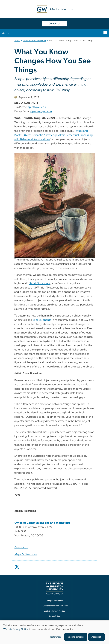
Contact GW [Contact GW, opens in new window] (54, 616)
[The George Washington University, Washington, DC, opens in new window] (55, 588)
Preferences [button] (56, 637)
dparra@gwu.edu (41, 111)
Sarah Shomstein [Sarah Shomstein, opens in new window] (40, 283)
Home (17, 41)
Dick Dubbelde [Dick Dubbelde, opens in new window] (42, 320)
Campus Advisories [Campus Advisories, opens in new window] (54, 601)
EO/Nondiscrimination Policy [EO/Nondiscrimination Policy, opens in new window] (55, 606)
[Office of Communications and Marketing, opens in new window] (42, 523)
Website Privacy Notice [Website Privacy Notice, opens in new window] (54, 611)
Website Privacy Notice (16, 629)
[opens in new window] (17, 569)
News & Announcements (35, 41)
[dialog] (54, 632)
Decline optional (76, 637)
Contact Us (55, 24)
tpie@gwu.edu (37, 107)
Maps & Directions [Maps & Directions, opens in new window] (26, 554)
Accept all (96, 637)
